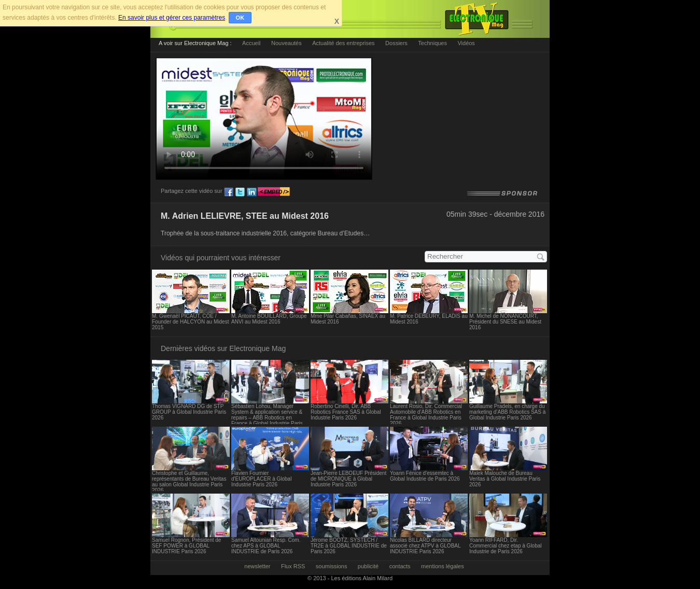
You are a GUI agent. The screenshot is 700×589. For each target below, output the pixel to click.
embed (274, 192)
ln (251, 192)
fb (229, 192)
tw (240, 192)
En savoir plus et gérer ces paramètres (172, 18)
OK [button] (240, 18)
